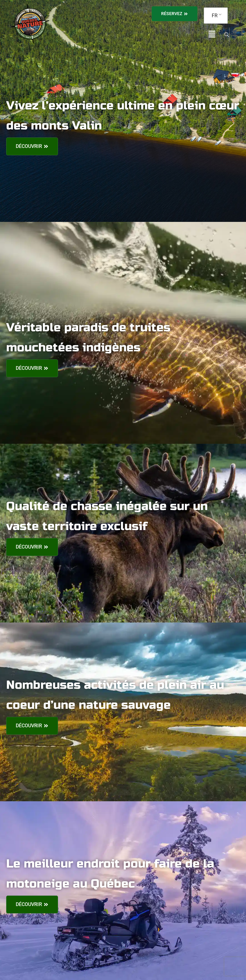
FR (215, 16)
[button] (212, 35)
